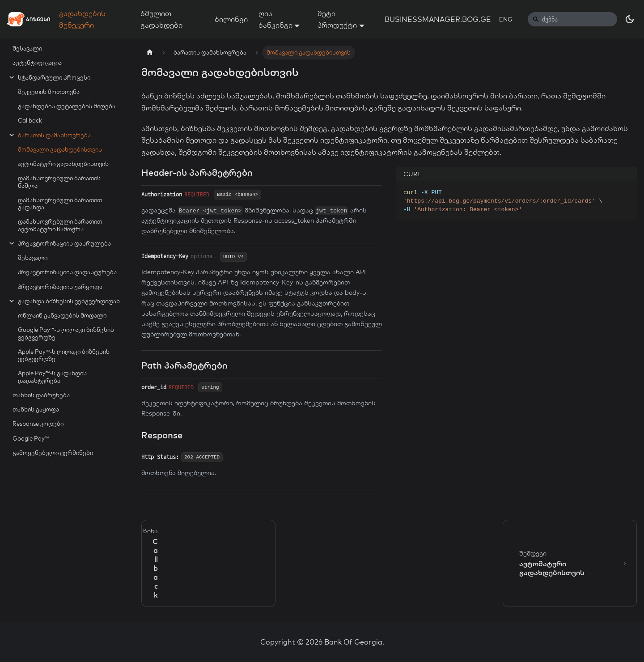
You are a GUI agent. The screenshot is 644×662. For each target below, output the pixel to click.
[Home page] (150, 53)
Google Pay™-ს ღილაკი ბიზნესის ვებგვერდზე (66, 333)
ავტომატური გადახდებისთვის (63, 164)
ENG (506, 19)
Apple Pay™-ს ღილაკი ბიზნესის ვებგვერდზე (64, 355)
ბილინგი (231, 19)
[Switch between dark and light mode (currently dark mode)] (630, 19)
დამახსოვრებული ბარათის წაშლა (59, 182)
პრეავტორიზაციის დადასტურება (67, 272)
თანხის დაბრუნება (41, 395)
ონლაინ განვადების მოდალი (62, 315)
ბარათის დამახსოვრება (54, 135)
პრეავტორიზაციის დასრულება (64, 243)
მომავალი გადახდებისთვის (60, 149)
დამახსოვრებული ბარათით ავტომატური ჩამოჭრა (60, 225)
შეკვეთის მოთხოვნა (49, 92)
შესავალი (27, 48)
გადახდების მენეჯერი (82, 19)
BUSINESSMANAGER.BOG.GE (438, 19)
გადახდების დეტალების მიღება (67, 106)
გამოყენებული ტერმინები (53, 453)
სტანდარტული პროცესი (54, 77)
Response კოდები (38, 424)
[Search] (572, 19)
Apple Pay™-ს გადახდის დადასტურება (52, 377)
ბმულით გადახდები (161, 19)
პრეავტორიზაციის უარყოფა (60, 287)
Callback (30, 120)
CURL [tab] (412, 174)
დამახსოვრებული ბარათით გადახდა (60, 204)
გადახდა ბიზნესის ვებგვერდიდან (69, 301)
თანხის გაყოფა (36, 409)
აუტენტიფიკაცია (37, 63)
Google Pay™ (31, 438)
